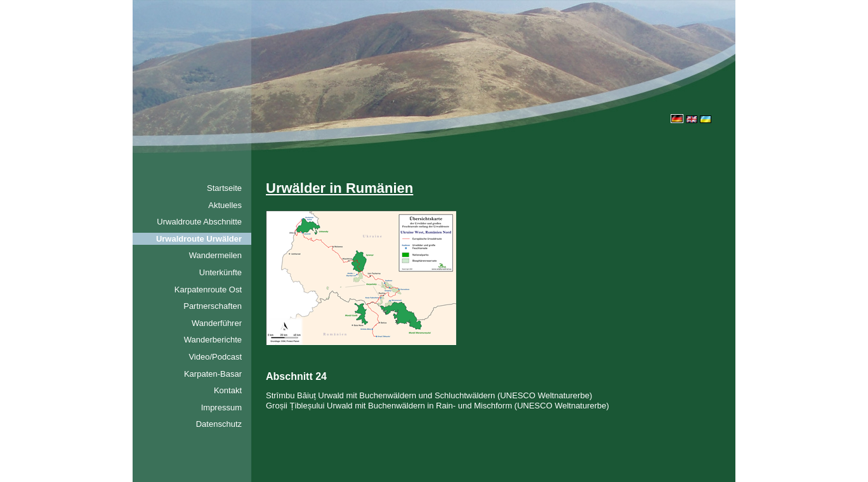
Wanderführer (217, 323)
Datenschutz (219, 424)
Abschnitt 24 (296, 376)
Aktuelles (225, 205)
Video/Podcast (215, 357)
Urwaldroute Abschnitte (199, 222)
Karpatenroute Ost (208, 290)
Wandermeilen (215, 255)
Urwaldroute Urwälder (199, 239)
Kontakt (228, 390)
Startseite (224, 188)
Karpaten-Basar (213, 374)
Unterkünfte (220, 272)
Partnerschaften (213, 306)
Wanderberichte (213, 340)
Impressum (221, 407)
